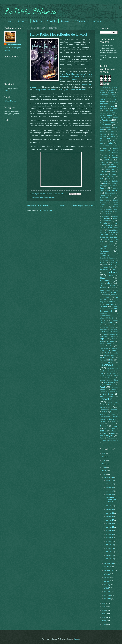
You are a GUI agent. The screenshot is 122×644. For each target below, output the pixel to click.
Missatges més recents (39, 206)
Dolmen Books (111, 186)
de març (107, 592)
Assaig (109, 115)
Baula (113, 134)
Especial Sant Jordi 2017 (109, 237)
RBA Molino (105, 385)
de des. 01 (110, 559)
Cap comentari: (60, 194)
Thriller (103, 426)
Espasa (115, 223)
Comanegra (104, 162)
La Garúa (106, 295)
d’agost (107, 574)
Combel (115, 162)
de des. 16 (110, 524)
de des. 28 (110, 491)
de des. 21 (110, 513)
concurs (112, 165)
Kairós (114, 288)
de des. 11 (110, 534)
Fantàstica (104, 251)
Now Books (110, 341)
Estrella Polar (106, 244)
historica (115, 269)
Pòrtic (112, 358)
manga (109, 325)
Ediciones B (112, 190)
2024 (104, 460)
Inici (10, 21)
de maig (107, 585)
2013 (104, 624)
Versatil (102, 438)
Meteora (105, 332)
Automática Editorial (106, 118)
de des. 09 (110, 541)
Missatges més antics (84, 206)
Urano (113, 433)
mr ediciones (113, 334)
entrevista (107, 221)
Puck (101, 373)
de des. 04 (110, 548)
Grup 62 (114, 263)
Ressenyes (23, 21)
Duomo (103, 188)
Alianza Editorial (104, 95)
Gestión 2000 (104, 260)
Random (111, 378)
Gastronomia (104, 256)
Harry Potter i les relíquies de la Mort (59, 34)
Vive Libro (103, 440)
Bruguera (106, 148)
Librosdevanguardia (105, 316)
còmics (104, 165)
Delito (102, 179)
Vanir (101, 436)
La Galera (114, 292)
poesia (102, 357)
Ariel (113, 113)
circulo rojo (103, 153)
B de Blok (112, 122)
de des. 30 (110, 484)
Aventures (106, 120)
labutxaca (52, 197)
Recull (102, 387)
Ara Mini (109, 111)
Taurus (113, 422)
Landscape (109, 304)
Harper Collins (109, 267)
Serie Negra (112, 414)
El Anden (115, 214)
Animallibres (103, 108)
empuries (115, 216)
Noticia (102, 341)
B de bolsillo (105, 125)
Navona (113, 336)
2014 (104, 621)
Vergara (110, 435)
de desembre (109, 477)
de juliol (107, 577)
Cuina (102, 174)
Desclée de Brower (112, 179)
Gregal (113, 260)
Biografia (103, 141)
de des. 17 (110, 520)
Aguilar (112, 90)
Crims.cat (103, 172)
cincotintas (112, 150)
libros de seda (106, 309)
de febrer (108, 595)
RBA (116, 380)
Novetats (51, 21)
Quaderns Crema (105, 376)
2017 (104, 610)
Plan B (107, 353)
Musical (105, 336)
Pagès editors (104, 348)
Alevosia (102, 92)
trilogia (103, 431)
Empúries (105, 218)
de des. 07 (110, 545)
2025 (104, 457)
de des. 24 (110, 494)
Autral (116, 118)
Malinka (102, 325)
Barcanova (103, 134)
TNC (105, 429)
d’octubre (108, 567)
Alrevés (102, 99)
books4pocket (104, 146)
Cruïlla (113, 172)
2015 (104, 617)
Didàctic (115, 181)
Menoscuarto (104, 330)
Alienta (114, 95)
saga (110, 407)
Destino (105, 181)
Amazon (113, 102)
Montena (104, 334)
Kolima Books (105, 290)
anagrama (103, 106)
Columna (108, 160)
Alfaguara (111, 92)
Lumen (102, 320)
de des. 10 (110, 538)
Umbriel (105, 433)
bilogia (113, 136)
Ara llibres (114, 108)
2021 (104, 471)
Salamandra (114, 410)
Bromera (115, 146)
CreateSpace (110, 169)
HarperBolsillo (104, 269)
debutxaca (110, 177)
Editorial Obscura (112, 209)
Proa (111, 360)
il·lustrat (103, 278)
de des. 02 (110, 555)
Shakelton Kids (104, 417)
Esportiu (111, 242)
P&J (111, 346)
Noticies (37, 21)
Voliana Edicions (113, 440)
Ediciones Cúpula (110, 193)
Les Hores (104, 306)
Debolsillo (113, 174)
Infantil (109, 283)
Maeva (111, 323)
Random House (105, 380)
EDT (116, 212)
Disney (106, 183)
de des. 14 (110, 531)
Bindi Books (106, 139)
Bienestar (103, 136)
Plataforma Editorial (109, 355)
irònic (102, 285)
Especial (109, 225)
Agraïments (81, 21)
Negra (102, 339)
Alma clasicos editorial (107, 97)
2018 (104, 607)
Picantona (113, 350)
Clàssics (65, 21)
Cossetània (113, 167)
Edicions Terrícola (106, 195)
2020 (104, 474)
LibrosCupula (104, 313)
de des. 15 (110, 527)
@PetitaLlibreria (10, 101)
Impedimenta (105, 281)
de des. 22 (110, 509)
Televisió (111, 424)
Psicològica (106, 365)
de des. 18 (110, 516)
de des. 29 (110, 487)
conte (101, 167)
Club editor (103, 158)
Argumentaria (104, 113)
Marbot (116, 325)
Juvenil (103, 288)
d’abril (107, 588)
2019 (104, 603)
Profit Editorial (106, 362)
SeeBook (113, 412)
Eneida (115, 218)
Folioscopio (103, 253)
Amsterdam (104, 104)
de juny (107, 581)
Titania (115, 426)
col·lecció (114, 157)
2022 (104, 467)
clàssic (115, 153)
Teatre (102, 424)
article (102, 115)
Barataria (112, 132)
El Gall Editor (106, 216)
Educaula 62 (106, 214)
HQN (111, 276)
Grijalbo (103, 263)
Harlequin (114, 265)
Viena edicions (111, 438)
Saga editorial (104, 410)
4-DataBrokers (104, 88)
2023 (104, 464)
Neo (114, 339)
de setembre (109, 570)
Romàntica (106, 399)
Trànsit (113, 429)
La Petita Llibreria (31, 11)
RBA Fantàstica (109, 382)
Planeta (115, 353)
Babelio (109, 130)
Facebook (8, 91)
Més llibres (114, 330)
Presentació (103, 360)
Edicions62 (105, 198)
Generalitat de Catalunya (107, 258)
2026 (104, 453)
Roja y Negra (106, 396)
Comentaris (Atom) (45, 211)
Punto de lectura (111, 373)
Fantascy (103, 249)
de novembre (109, 563)
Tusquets (115, 431)
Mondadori (114, 332)
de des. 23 (110, 506)
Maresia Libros (109, 327)
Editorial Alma (104, 200)
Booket (110, 143)
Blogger (76, 639)
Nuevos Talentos (105, 343)
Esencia (103, 223)
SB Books (105, 412)
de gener (108, 599)
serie (102, 414)
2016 (104, 614)
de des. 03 (110, 552)
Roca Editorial (108, 394)
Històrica (112, 272)
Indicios (102, 283)
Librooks (115, 306)
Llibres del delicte (107, 318)
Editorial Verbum (107, 212)
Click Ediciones (109, 155)
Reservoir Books (113, 392)
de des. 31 (110, 480)
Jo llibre (112, 285)
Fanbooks (104, 246)
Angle (112, 106)
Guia (105, 265)
